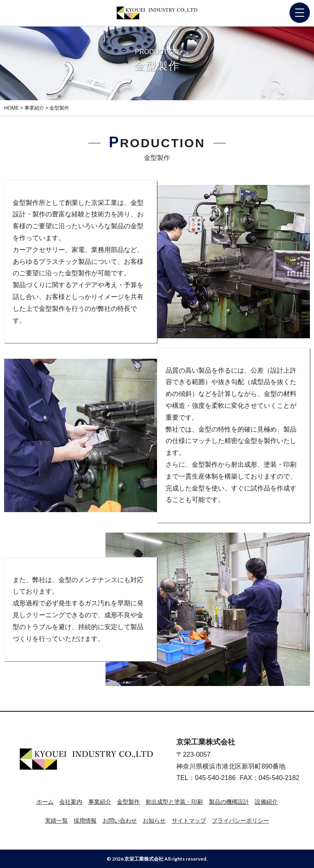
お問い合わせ (120, 821)
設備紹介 (266, 802)
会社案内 (71, 802)
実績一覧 (56, 821)
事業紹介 (100, 802)
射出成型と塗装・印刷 (174, 802)
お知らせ (154, 821)
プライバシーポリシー (240, 821)
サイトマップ (189, 821)
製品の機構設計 (229, 802)
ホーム (45, 802)
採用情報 (85, 821)
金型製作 (128, 802)
